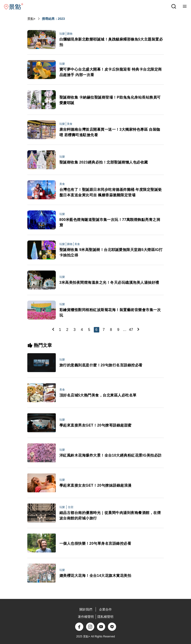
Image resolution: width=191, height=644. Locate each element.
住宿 (71, 507)
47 (131, 330)
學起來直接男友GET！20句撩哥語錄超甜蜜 (95, 425)
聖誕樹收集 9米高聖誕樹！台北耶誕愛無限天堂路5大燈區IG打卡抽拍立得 (111, 252)
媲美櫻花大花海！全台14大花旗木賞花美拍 (95, 576)
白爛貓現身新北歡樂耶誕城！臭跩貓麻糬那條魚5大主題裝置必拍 (111, 42)
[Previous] (53, 329)
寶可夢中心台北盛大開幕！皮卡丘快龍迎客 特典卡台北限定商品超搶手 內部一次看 (111, 72)
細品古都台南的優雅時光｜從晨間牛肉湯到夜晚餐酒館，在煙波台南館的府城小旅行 (110, 515)
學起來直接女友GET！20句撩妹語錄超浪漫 (95, 485)
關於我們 (86, 609)
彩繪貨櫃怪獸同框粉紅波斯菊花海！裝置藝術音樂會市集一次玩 (110, 313)
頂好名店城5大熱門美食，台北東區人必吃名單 (98, 395)
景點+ (31, 19)
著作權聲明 (86, 617)
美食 (70, 124)
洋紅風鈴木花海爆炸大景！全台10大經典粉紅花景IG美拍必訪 (111, 455)
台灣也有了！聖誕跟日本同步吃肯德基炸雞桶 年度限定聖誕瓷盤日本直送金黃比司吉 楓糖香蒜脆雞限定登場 (111, 192)
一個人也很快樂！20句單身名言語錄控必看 (95, 543)
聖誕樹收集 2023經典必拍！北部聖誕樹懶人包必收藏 (104, 162)
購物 (70, 34)
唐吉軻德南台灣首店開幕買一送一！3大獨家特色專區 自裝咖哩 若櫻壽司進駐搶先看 (110, 132)
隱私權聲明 (105, 617)
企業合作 (105, 609)
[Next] (138, 329)
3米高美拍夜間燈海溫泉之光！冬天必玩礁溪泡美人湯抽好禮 (109, 282)
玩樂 (62, 34)
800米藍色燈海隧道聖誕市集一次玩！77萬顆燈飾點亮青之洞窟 (110, 222)
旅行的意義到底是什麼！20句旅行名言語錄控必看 (101, 365)
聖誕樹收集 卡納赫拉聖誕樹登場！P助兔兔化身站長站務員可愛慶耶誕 (110, 100)
